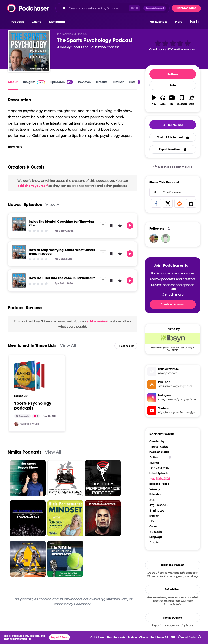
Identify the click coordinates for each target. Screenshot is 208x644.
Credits (102, 82)
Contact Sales (186, 8)
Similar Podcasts (25, 452)
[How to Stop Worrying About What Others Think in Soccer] (19, 252)
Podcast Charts (138, 637)
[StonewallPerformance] (154, 238)
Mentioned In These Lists (32, 346)
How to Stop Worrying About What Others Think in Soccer (62, 252)
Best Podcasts (116, 637)
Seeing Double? (173, 618)
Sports (77, 47)
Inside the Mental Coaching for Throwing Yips (61, 223)
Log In (194, 22)
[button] (18, 22)
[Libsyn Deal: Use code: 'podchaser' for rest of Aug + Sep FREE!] (173, 342)
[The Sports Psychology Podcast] (29, 51)
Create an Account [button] (173, 305)
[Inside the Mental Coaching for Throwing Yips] (19, 224)
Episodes (61, 82)
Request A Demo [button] (60, 637)
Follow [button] (173, 74)
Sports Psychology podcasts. (33, 406)
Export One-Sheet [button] (173, 149)
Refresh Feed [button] (173, 590)
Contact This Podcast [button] (173, 137)
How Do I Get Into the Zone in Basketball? (62, 278)
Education (98, 47)
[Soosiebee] (16, 424)
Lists (134, 82)
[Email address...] (173, 192)
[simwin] (166, 238)
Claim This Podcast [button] (173, 565)
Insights (29, 82)
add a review (97, 321)
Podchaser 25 (159, 637)
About (13, 82)
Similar (118, 82)
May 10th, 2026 (160, 479)
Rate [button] (173, 85)
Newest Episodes (25, 205)
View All (53, 205)
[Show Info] (170, 457)
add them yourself (33, 186)
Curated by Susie (30, 424)
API (173, 637)
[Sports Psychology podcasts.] (29, 376)
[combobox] (112, 8)
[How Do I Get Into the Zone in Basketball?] (19, 280)
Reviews (84, 82)
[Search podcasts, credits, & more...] (98, 8)
